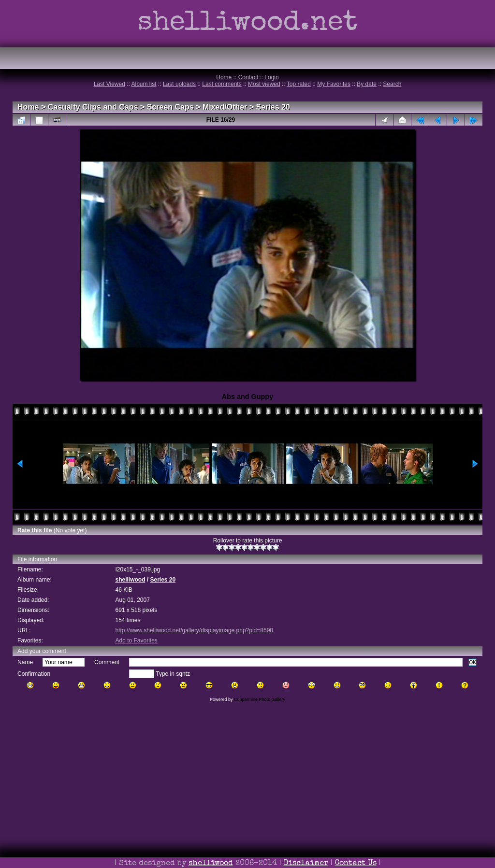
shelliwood (130, 580)
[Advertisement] (247, 798)
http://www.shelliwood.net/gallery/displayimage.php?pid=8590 (194, 630)
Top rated (299, 84)
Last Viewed (109, 84)
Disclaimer (306, 864)
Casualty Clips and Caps (93, 107)
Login (271, 77)
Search (392, 84)
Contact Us (356, 864)
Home (224, 77)
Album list (144, 84)
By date (367, 84)
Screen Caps (170, 107)
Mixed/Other (225, 107)
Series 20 (273, 107)
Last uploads (179, 84)
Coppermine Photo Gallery (260, 699)
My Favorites (334, 84)
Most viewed (264, 84)
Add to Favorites (136, 640)
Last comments (222, 84)
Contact (248, 77)
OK (473, 662)
